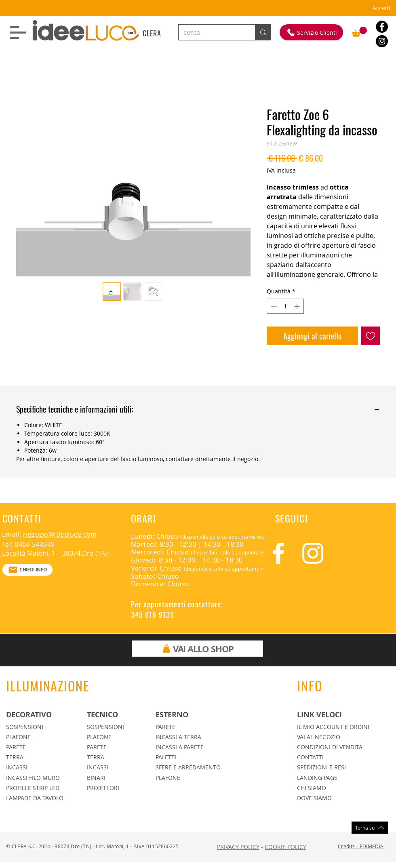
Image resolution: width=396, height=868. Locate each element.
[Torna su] (370, 828)
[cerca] (211, 32)
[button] (18, 33)
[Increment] (298, 306)
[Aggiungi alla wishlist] (371, 336)
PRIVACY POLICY (238, 847)
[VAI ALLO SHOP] (197, 649)
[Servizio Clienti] (311, 32)
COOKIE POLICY (285, 847)
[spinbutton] (285, 306)
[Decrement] (273, 306)
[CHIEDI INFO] (27, 570)
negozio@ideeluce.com (60, 534)
